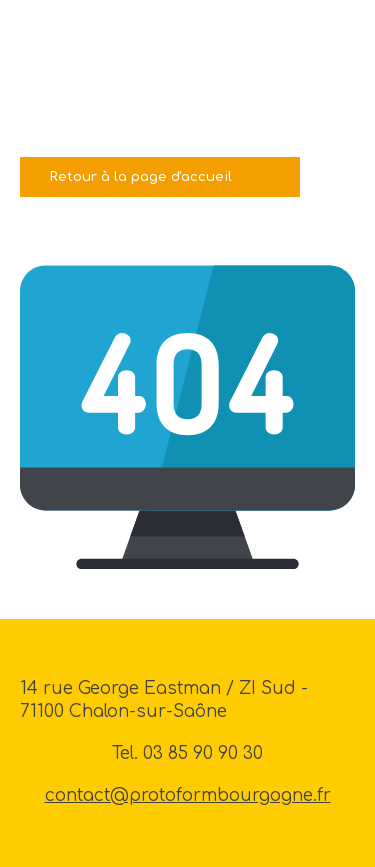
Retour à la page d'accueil (141, 176)
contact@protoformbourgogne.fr (188, 795)
